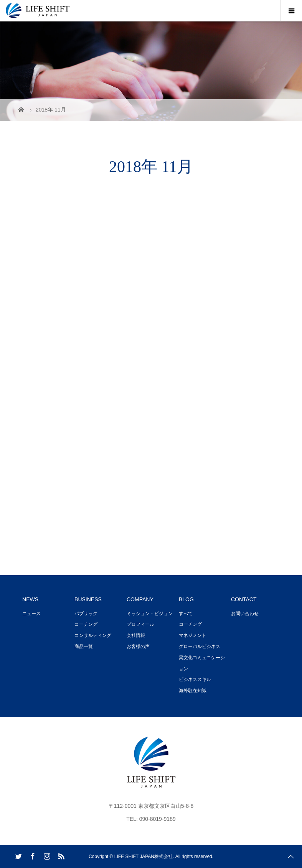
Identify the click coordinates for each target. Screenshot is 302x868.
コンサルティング (93, 635)
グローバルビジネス (200, 646)
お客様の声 (138, 646)
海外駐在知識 (193, 691)
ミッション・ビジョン (150, 614)
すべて (186, 614)
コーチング (86, 624)
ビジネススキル (195, 679)
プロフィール (140, 624)
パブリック (86, 614)
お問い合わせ (245, 614)
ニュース (31, 614)
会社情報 (136, 635)
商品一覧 (84, 646)
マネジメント (193, 635)
